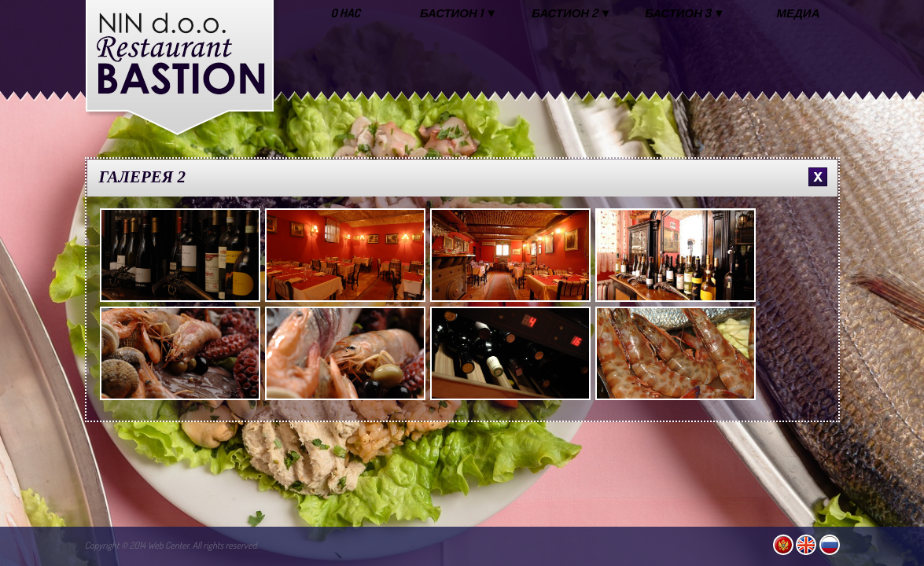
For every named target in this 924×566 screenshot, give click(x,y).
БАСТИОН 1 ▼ (458, 13)
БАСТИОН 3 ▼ (685, 13)
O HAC (345, 13)
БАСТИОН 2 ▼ (571, 13)
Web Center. (169, 545)
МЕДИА (799, 13)
